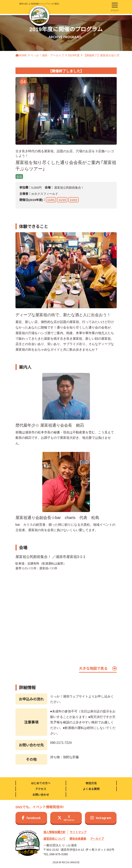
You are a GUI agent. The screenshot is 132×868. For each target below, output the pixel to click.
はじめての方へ (41, 783)
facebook (31, 818)
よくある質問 (91, 789)
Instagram (101, 818)
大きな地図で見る (98, 669)
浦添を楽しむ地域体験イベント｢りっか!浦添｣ (39, 14)
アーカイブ (97, 839)
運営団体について (55, 839)
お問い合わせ (41, 795)
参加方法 (91, 783)
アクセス (41, 789)
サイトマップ (78, 832)
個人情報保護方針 (55, 832)
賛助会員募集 (78, 839)
